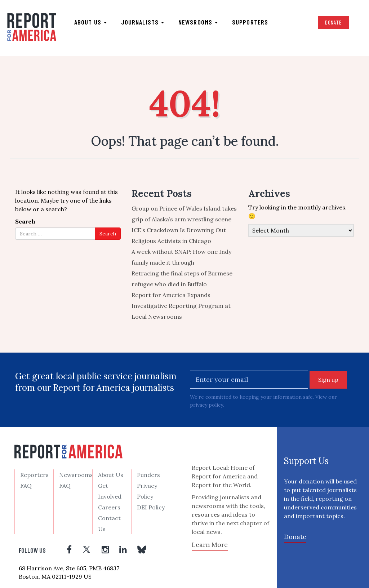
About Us (111, 475)
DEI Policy (151, 507)
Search (25, 222)
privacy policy (206, 405)
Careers (109, 507)
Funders (148, 475)
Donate (333, 22)
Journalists (143, 22)
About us (90, 22)
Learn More (210, 545)
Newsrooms (198, 22)
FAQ (26, 486)
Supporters (250, 22)
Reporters (34, 475)
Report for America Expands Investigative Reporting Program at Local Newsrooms (181, 306)
